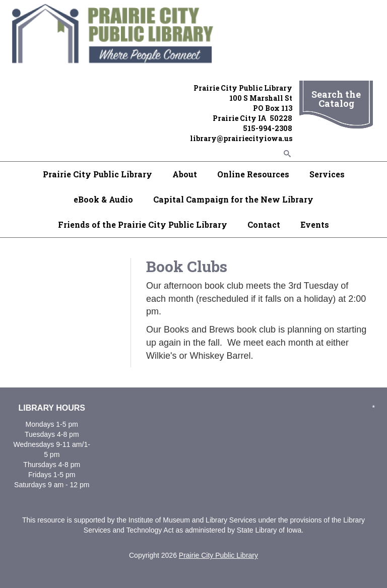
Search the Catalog (336, 99)
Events (315, 224)
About (185, 174)
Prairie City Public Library (98, 174)
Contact (264, 224)
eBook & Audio (103, 199)
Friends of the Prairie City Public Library (143, 224)
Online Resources (253, 174)
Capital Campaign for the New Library (233, 199)
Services (327, 174)
